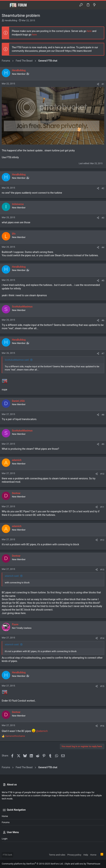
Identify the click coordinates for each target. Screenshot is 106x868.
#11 (102, 507)
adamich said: (12, 576)
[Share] (98, 84)
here (89, 31)
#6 (103, 320)
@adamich (42, 731)
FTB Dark (7, 855)
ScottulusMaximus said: (17, 360)
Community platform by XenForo (33, 864)
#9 (103, 444)
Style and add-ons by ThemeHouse (83, 864)
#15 (102, 686)
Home (5, 816)
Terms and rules (57, 855)
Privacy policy (74, 855)
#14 (102, 638)
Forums (6, 822)
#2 (103, 188)
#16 (102, 726)
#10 (102, 474)
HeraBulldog (11, 20)
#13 (102, 570)
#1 (103, 84)
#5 (103, 281)
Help (86, 855)
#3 (103, 218)
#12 (102, 540)
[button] (5, 5)
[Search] (101, 5)
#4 (103, 247)
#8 (103, 415)
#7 (103, 353)
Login (5, 839)
